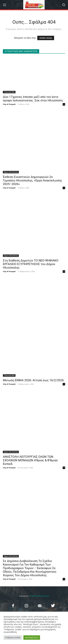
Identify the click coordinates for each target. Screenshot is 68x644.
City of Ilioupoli (9, 104)
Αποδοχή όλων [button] (32, 637)
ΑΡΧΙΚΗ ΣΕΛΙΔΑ (46, 38)
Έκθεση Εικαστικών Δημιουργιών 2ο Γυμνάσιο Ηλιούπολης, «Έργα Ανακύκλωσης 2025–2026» (32, 180)
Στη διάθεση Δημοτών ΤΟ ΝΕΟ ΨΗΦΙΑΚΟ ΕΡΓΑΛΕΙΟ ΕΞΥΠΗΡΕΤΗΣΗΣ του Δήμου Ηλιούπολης (31, 264)
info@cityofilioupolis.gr (39, 596)
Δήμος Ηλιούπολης (11, 172)
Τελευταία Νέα (9, 92)
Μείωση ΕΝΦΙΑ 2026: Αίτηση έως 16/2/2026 (33, 380)
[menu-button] (4, 5)
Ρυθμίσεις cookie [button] (13, 637)
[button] (64, 5)
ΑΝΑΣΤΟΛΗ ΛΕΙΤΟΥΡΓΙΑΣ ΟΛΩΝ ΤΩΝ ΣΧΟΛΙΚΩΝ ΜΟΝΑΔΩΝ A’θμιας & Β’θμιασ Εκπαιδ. (30, 460)
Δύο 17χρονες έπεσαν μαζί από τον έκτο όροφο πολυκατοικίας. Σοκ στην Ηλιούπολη (33, 99)
